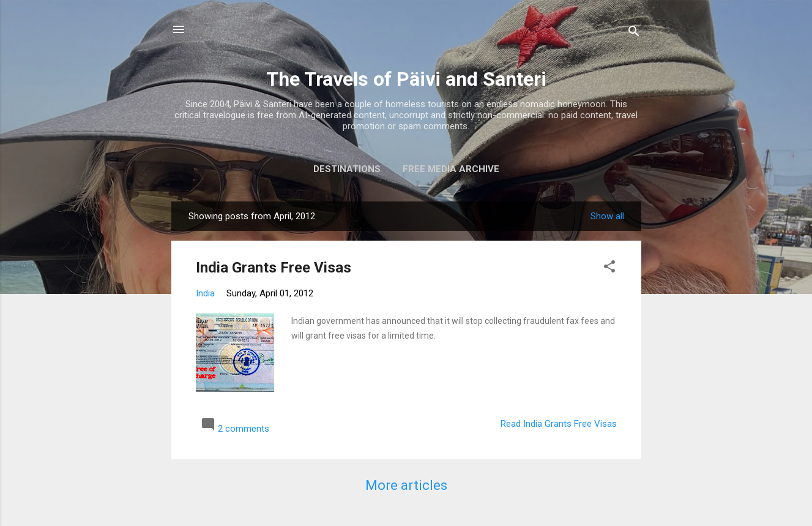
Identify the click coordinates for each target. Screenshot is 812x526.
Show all (607, 216)
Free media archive (451, 169)
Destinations (347, 169)
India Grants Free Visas (274, 268)
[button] (609, 269)
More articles (406, 485)
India (205, 293)
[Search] (634, 33)
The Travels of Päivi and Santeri (406, 79)
